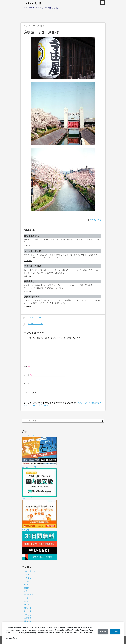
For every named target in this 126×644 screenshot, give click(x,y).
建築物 (27, 601)
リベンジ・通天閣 (33, 251)
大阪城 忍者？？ (32, 297)
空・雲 (27, 605)
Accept (115, 632)
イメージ (28, 575)
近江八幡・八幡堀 (33, 266)
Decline (103, 632)
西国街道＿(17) (31, 281)
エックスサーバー (30, 435)
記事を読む (28, 246)
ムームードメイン (30, 467)
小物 (26, 598)
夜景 (26, 591)
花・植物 (28, 611)
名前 (27, 366)
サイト (27, 383)
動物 (26, 585)
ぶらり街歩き (30, 571)
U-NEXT (26, 530)
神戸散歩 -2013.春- (33, 324)
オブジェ (28, 578)
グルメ (27, 581)
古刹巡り (28, 588)
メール (28, 375)
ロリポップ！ (28, 498)
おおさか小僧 (95, 220)
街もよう (28, 615)
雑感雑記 (28, 621)
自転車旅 (28, 608)
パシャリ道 (33, 4)
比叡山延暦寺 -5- (32, 236)
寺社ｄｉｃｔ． (30, 595)
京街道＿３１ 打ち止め (34, 318)
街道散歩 (28, 618)
